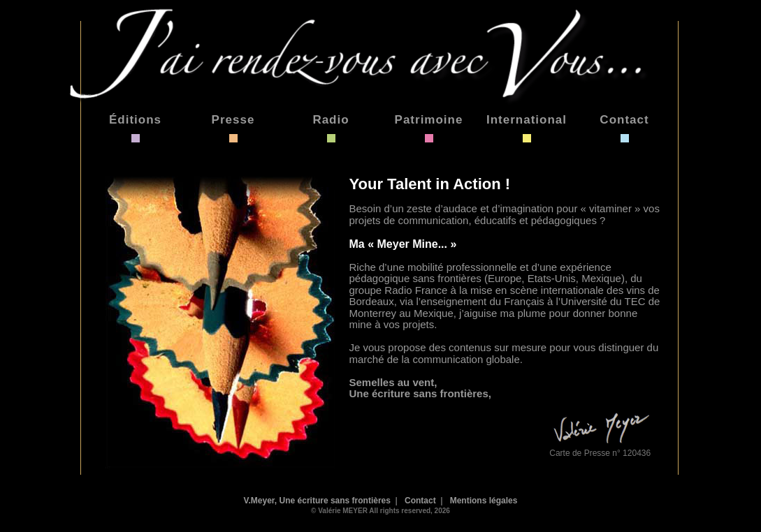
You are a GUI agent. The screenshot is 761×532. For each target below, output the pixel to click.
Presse (233, 120)
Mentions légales (484, 501)
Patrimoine (429, 120)
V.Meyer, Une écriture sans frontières (317, 501)
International (527, 120)
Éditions (135, 120)
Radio (331, 120)
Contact (624, 120)
